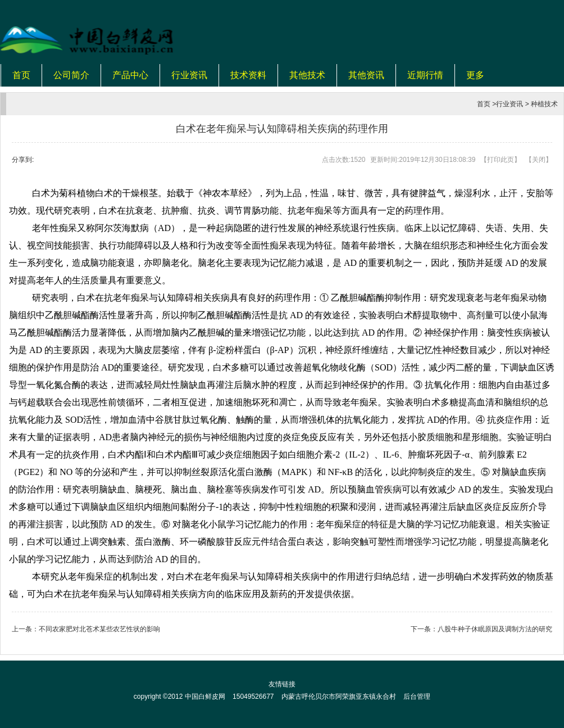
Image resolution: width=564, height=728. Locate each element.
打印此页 (501, 160)
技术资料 (248, 75)
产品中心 (130, 75)
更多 (475, 75)
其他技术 (307, 75)
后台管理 (417, 697)
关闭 (539, 160)
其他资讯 (366, 75)
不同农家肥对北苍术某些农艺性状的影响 (99, 629)
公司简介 (71, 75)
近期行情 (425, 75)
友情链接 (282, 684)
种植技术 (544, 104)
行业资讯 (189, 75)
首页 (21, 75)
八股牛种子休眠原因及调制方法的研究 (495, 629)
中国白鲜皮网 (205, 697)
